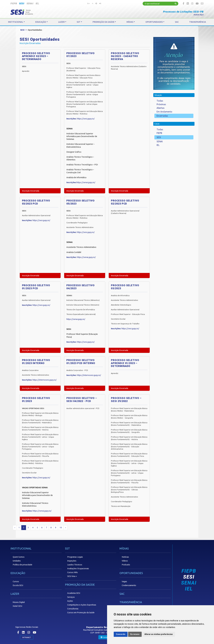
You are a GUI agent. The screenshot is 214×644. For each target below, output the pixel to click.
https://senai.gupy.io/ (86, 257)
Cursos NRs (72, 572)
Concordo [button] (121, 634)
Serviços (71, 597)
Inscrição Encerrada (31, 191)
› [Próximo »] (66, 528)
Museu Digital (19, 602)
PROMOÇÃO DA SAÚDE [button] (103, 22)
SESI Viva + (72, 576)
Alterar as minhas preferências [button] (159, 634)
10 (61, 528)
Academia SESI (74, 593)
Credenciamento (129, 585)
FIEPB (14, 4)
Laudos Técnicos (75, 565)
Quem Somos (19, 557)
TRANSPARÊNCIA (131, 602)
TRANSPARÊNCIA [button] (198, 22)
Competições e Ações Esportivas (82, 605)
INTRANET (27, 637)
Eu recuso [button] (135, 634)
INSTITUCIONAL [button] (16, 22)
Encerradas (162, 116)
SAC (122, 594)
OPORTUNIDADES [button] (154, 22)
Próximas (161, 104)
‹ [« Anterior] (15, 528)
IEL (37, 4)
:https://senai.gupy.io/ (81, 182)
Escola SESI (18, 585)
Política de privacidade (22, 565)
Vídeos (125, 561)
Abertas (161, 108)
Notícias (125, 557)
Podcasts (126, 565)
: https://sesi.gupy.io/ (81, 119)
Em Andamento (164, 112)
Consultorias (73, 609)
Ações (70, 601)
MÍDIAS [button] (130, 22)
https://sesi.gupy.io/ (41, 220)
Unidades (17, 561)
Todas (160, 101)
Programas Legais (75, 557)
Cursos (16, 581)
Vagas (124, 581)
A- (93, 3)
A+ (88, 3)
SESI (22, 4)
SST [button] (79, 22)
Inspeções (72, 561)
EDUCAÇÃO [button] (41, 22)
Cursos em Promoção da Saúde (81, 613)
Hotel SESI (17, 606)
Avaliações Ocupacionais (78, 569)
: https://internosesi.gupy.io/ (39, 380)
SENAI (30, 4)
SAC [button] (177, 22)
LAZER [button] (61, 22)
